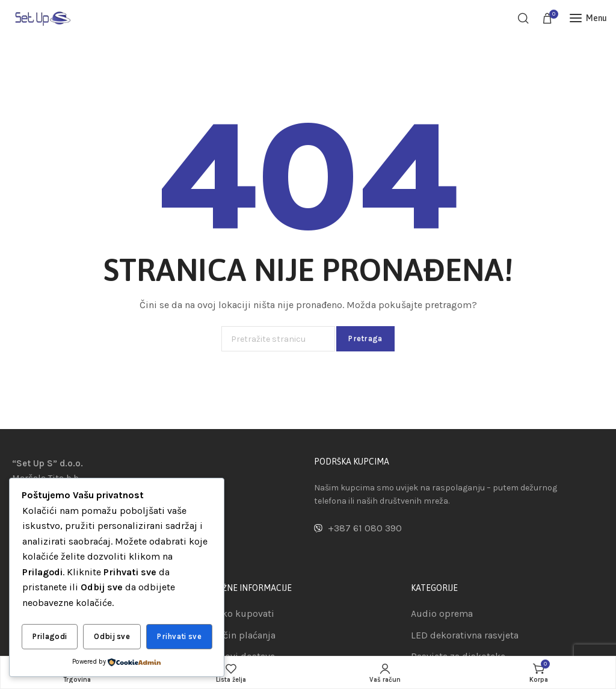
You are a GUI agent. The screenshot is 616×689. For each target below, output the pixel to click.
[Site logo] (42, 18)
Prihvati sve (179, 637)
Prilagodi (50, 637)
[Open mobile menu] (588, 18)
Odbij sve (112, 637)
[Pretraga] (523, 18)
